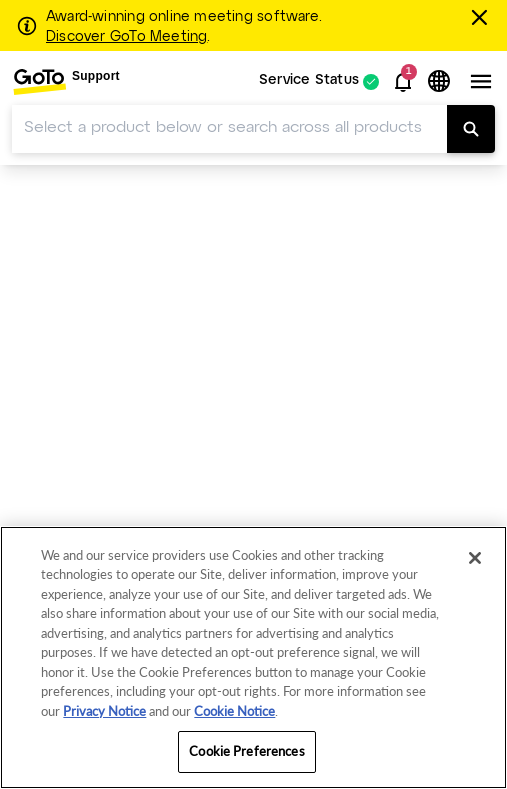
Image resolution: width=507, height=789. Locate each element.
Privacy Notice (104, 711)
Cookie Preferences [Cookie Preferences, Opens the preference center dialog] (246, 751)
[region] (253, 657)
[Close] (475, 558)
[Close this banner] (482, 17)
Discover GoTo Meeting (126, 37)
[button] (403, 82)
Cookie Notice (234, 711)
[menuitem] (66, 81)
